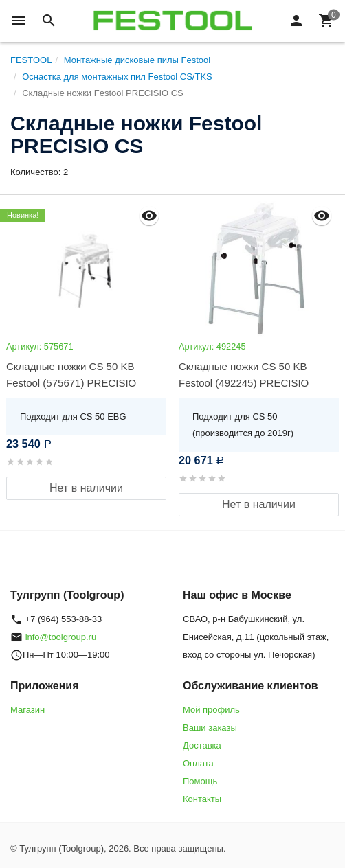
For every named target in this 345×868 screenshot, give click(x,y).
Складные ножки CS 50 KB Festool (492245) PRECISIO (244, 375)
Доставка (202, 745)
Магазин (27, 710)
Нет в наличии (86, 488)
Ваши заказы (210, 728)
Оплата (198, 763)
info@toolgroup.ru (61, 637)
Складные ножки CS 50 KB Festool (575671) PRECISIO (71, 375)
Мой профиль (211, 710)
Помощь (200, 781)
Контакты (202, 799)
